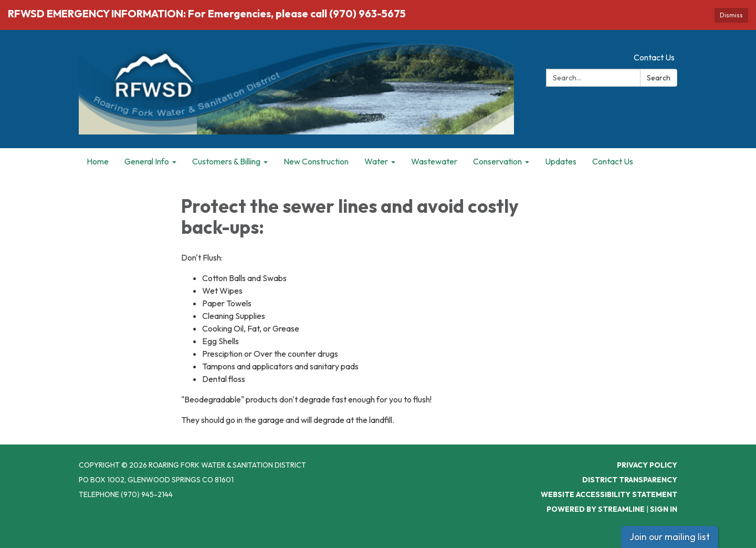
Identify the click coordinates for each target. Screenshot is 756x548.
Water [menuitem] (376, 161)
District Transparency (630, 480)
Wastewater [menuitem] (434, 161)
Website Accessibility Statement (609, 494)
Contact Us (654, 57)
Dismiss (731, 15)
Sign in (664, 509)
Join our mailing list (670, 537)
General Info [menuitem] (147, 161)
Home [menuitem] (98, 161)
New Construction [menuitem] (316, 161)
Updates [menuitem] (561, 161)
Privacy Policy (647, 465)
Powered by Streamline (596, 509)
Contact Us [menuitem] (613, 161)
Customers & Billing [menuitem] (226, 161)
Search (659, 78)
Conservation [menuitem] (497, 161)
